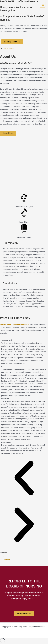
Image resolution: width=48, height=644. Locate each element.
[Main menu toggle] (43, 5)
